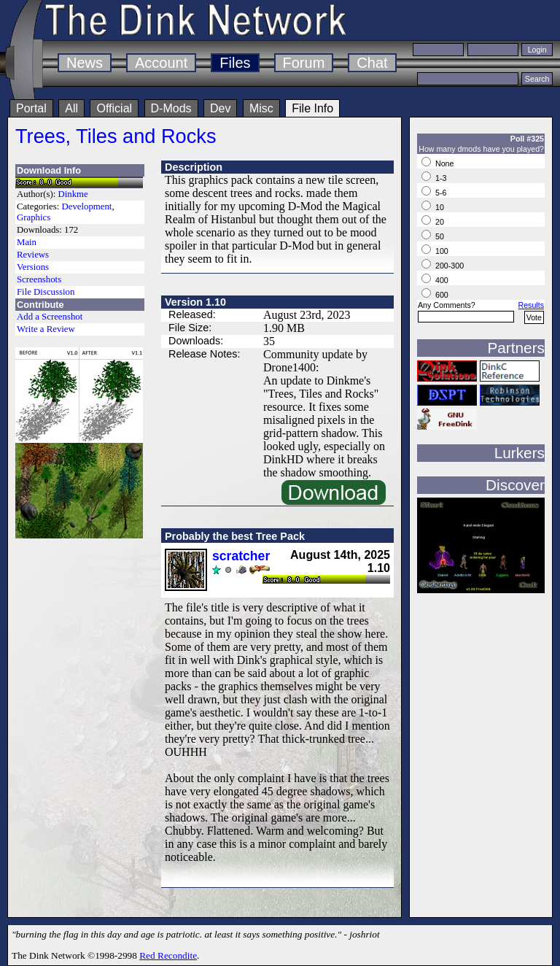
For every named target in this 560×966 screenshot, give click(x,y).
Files (235, 63)
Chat (372, 63)
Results (531, 305)
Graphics (34, 217)
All (71, 108)
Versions (33, 267)
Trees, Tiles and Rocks (116, 136)
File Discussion (46, 292)
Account (161, 63)
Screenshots (39, 279)
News (85, 63)
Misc (261, 108)
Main (27, 242)
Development (86, 206)
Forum (304, 63)
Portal (31, 108)
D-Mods (171, 108)
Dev (220, 108)
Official (114, 108)
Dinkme (73, 194)
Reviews (33, 255)
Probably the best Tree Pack (235, 536)
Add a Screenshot (50, 317)
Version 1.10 (195, 302)
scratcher (241, 556)
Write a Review (46, 329)
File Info (312, 108)
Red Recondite (168, 955)
